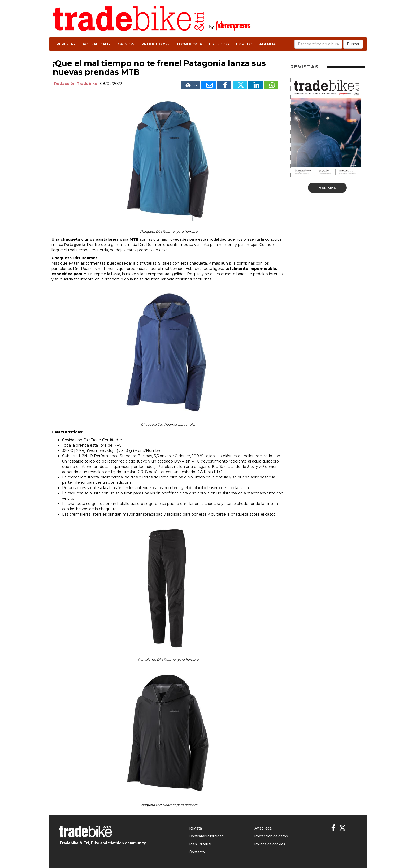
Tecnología (189, 44)
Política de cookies (270, 844)
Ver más (327, 188)
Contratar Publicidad (207, 836)
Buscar (353, 44)
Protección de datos (271, 836)
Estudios (219, 44)
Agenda (267, 44)
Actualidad (97, 44)
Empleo (244, 44)
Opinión (126, 44)
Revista (66, 44)
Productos (155, 44)
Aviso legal (263, 828)
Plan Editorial (200, 844)
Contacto (197, 852)
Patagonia (75, 245)
